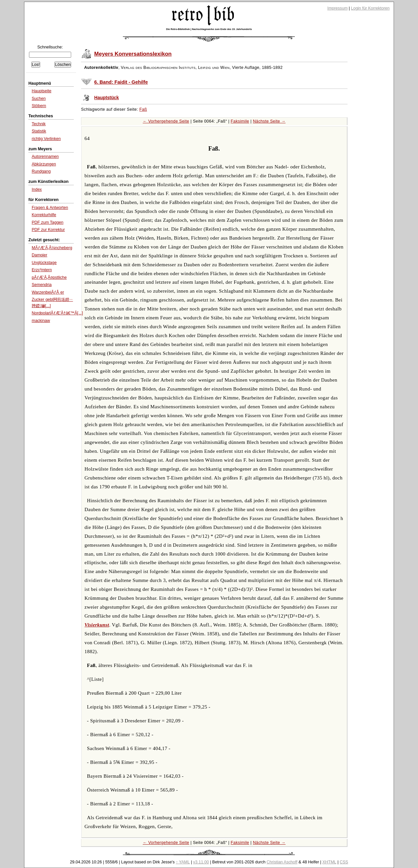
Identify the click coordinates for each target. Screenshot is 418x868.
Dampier (39, 255)
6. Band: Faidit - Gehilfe (121, 82)
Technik (39, 124)
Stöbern (39, 106)
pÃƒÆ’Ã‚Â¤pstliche (49, 277)
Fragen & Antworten (50, 208)
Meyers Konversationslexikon (133, 54)
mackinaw (41, 321)
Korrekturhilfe (44, 215)
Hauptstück (107, 98)
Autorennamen (45, 157)
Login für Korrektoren (370, 8)
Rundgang (41, 171)
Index (37, 189)
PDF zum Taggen (47, 222)
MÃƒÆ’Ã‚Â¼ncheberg (52, 248)
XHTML (329, 862)
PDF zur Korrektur (48, 230)
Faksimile (240, 121)
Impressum (338, 8)
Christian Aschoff (282, 862)
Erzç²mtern (42, 270)
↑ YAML (183, 862)
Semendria (42, 285)
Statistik (39, 131)
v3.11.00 (201, 862)
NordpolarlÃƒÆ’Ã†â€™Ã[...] (57, 313)
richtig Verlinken (46, 139)
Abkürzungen (44, 164)
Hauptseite (42, 91)
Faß (143, 109)
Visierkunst (97, 625)
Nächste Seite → (269, 121)
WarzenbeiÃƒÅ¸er (48, 292)
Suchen (39, 99)
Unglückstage (44, 263)
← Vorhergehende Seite (166, 121)
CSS (344, 862)
